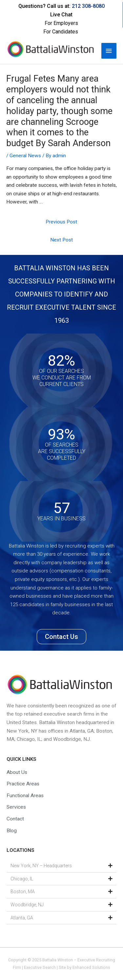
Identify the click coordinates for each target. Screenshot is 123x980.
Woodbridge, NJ (27, 905)
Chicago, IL (22, 879)
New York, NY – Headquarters (41, 866)
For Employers (61, 23)
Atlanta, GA (22, 918)
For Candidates (61, 32)
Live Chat (61, 15)
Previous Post (61, 222)
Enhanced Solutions (91, 967)
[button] (61, 866)
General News (25, 156)
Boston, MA (23, 892)
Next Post (61, 240)
